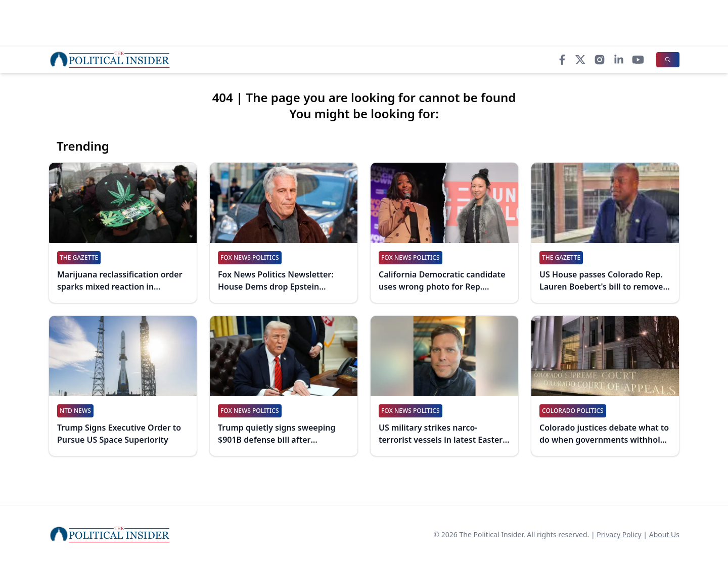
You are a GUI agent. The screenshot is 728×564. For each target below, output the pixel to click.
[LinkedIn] (619, 60)
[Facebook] (562, 60)
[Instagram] (600, 60)
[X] (580, 60)
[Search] (668, 60)
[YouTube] (638, 60)
